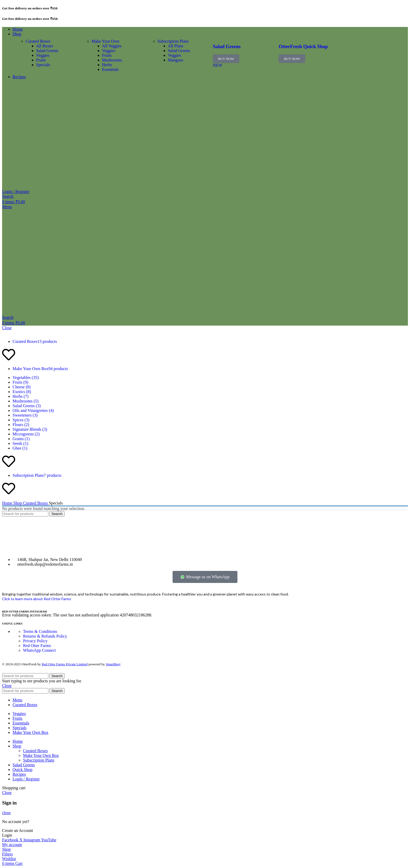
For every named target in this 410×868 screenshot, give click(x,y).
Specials (43, 65)
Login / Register (26, 779)
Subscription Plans (173, 41)
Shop (18, 503)
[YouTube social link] (49, 840)
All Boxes (44, 46)
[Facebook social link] (11, 840)
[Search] (8, 196)
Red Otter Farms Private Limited (65, 664)
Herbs (107, 65)
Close (7, 328)
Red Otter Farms (37, 646)
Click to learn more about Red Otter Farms (37, 599)
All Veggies (112, 46)
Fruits (41, 60)
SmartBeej (113, 664)
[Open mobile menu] (7, 207)
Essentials (110, 69)
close (6, 813)
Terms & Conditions (40, 631)
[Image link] (15, 551)
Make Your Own (105, 41)
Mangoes (176, 60)
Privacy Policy (35, 641)
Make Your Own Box (41, 755)
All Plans (176, 46)
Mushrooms (112, 60)
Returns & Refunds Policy (45, 636)
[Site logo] (24, 187)
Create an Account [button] (18, 830)
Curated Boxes (38, 41)
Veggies (43, 55)
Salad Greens (47, 51)
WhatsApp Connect (39, 650)
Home (8, 503)
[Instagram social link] (32, 840)
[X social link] (21, 840)
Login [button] (7, 835)
